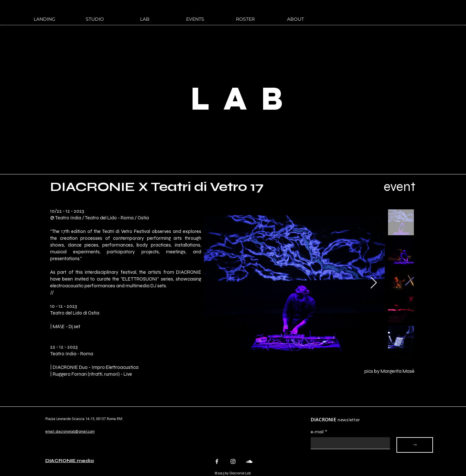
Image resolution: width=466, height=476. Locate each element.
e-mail (319, 432)
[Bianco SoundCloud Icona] (249, 461)
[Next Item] (374, 283)
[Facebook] (217, 461)
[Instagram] (233, 461)
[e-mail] (348, 443)
